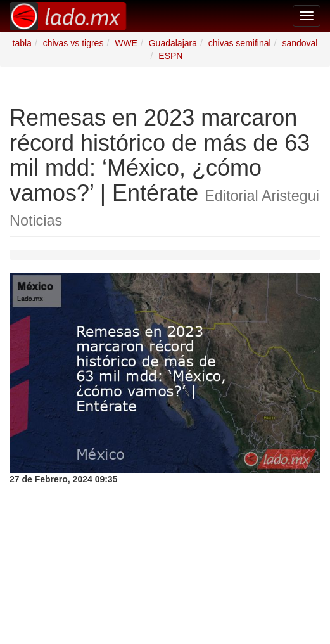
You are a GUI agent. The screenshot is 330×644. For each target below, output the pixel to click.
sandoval (300, 43)
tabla (22, 43)
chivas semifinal (240, 43)
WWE (126, 43)
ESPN (170, 56)
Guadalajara (173, 43)
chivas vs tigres (73, 43)
